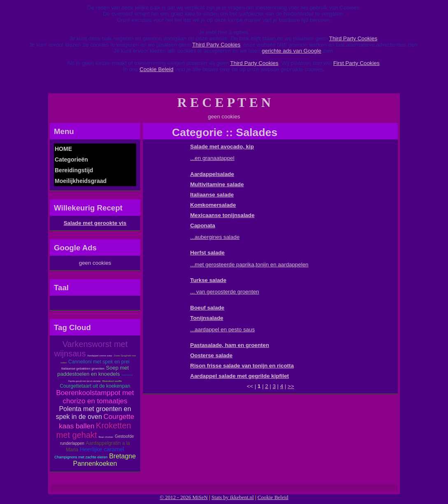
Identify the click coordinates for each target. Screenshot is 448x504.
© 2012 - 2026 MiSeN (184, 497)
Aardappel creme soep (100, 356)
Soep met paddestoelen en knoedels (93, 371)
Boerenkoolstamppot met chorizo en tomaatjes (95, 397)
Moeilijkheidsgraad (81, 181)
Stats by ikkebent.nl (233, 497)
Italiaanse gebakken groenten (83, 369)
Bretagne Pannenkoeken (105, 460)
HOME (63, 149)
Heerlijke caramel (102, 449)
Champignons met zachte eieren (81, 457)
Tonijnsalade (127, 375)
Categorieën (71, 160)
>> (291, 386)
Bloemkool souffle (112, 381)
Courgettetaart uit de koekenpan (95, 386)
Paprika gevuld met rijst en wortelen (85, 381)
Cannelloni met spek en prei (99, 362)
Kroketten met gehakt (94, 430)
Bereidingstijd (74, 170)
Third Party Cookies (353, 38)
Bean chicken (106, 437)
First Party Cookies (356, 63)
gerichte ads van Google (291, 51)
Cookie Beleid (156, 69)
